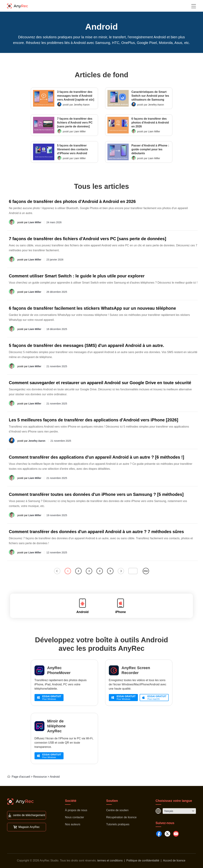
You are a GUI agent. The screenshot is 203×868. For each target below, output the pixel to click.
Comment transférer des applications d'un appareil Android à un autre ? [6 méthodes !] (96, 457)
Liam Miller (80, 131)
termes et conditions (110, 861)
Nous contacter (75, 817)
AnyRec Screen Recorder (136, 670)
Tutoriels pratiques (118, 824)
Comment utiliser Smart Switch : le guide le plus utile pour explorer (77, 276)
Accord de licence (174, 861)
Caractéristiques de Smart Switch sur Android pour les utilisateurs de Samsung (150, 96)
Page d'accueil (19, 777)
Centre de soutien (117, 810)
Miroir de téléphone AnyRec (56, 726)
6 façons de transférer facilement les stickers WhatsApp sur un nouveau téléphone (92, 308)
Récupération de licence (121, 817)
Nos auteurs (73, 824)
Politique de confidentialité (143, 861)
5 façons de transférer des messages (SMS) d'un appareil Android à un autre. (86, 345)
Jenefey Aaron (82, 105)
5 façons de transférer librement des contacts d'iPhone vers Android (73, 149)
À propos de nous (76, 810)
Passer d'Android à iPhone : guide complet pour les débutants (150, 149)
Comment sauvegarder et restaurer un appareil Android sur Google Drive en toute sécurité (100, 383)
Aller (146, 571)
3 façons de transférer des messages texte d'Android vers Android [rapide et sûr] (76, 96)
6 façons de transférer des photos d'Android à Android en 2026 (150, 123)
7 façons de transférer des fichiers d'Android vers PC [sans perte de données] (75, 123)
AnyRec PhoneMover (59, 670)
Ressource (40, 777)
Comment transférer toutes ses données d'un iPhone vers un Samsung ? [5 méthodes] (96, 494)
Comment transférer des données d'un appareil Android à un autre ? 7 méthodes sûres (96, 532)
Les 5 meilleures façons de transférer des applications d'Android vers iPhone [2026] (94, 420)
